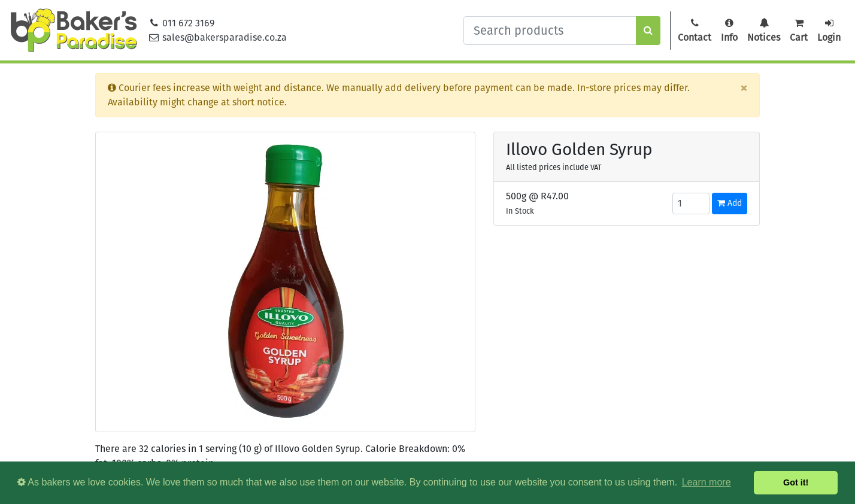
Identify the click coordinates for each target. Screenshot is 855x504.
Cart (799, 31)
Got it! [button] (796, 482)
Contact (695, 31)
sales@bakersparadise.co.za (218, 37)
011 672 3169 (181, 23)
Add (730, 203)
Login (829, 31)
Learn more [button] (707, 482)
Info (729, 31)
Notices (764, 31)
